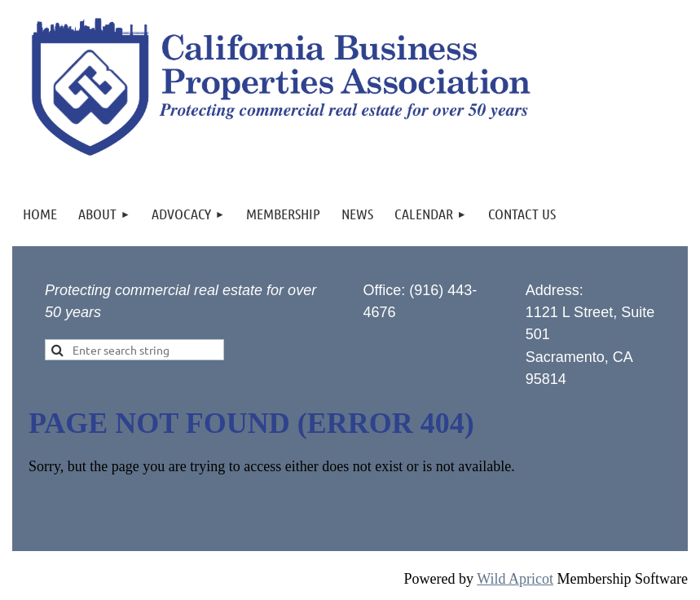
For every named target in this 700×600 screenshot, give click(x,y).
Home (46, 508)
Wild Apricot (515, 579)
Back (87, 508)
